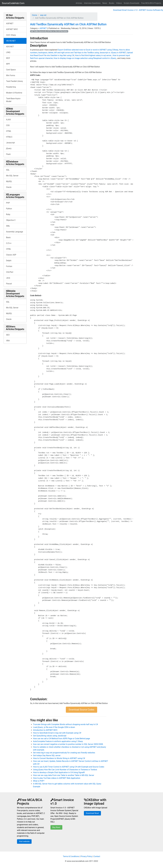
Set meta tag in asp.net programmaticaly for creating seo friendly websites (64, 753)
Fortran (9, 266)
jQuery (9, 148)
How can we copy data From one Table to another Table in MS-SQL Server (64, 775)
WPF (8, 64)
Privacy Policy (86, 856)
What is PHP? (39, 781)
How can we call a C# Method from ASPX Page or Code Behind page (62, 739)
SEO (8, 335)
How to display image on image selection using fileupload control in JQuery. (85, 58)
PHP (8, 203)
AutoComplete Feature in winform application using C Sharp (58, 741)
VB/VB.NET (11, 41)
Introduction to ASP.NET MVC (45, 730)
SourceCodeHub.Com (13, 3)
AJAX (8, 120)
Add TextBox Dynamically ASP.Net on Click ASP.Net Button (68, 24)
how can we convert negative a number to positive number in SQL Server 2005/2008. (68, 744)
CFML (9, 249)
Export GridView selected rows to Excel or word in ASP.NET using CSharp (88, 50)
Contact (97, 856)
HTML (9, 131)
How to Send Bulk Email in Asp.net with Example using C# (57, 733)
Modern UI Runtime (14, 93)
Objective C (11, 220)
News (105, 3)
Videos (119, 3)
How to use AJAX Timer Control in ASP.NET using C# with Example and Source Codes (69, 767)
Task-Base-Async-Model (13, 100)
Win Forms (11, 75)
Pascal (9, 284)
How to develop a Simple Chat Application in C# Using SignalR (59, 772)
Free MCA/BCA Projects (151, 3)
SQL (8, 170)
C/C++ (9, 243)
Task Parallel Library (14, 81)
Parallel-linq (11, 87)
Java (8, 278)
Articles (79, 3)
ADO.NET (10, 47)
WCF (8, 58)
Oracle (9, 187)
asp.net (43, 15)
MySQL (9, 181)
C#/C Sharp (11, 35)
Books (112, 3)
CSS (8, 125)
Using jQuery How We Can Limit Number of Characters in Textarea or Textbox (65, 770)
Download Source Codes (82, 710)
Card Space (11, 70)
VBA (8, 341)
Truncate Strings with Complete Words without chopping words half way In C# (65, 724)
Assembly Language (15, 232)
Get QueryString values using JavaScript (50, 736)
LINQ (8, 52)
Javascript (10, 143)
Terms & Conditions (71, 856)
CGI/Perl (10, 272)
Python (9, 209)
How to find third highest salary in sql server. (93, 55)
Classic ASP (11, 255)
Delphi (9, 261)
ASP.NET (10, 23)
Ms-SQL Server (12, 176)
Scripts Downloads (131, 3)
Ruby (8, 214)
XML (8, 226)
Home (35, 15)
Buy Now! (56, 827)
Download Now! (92, 813)
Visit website (24, 841)
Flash (8, 154)
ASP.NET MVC (12, 29)
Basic (8, 237)
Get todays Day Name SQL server (47, 755)
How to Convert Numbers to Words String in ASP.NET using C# (59, 758)
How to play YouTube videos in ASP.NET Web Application (57, 778)
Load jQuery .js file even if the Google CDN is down (54, 727)
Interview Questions (92, 3)
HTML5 (9, 137)
